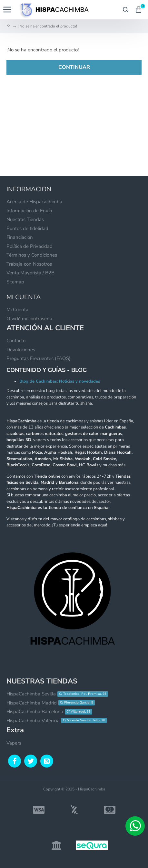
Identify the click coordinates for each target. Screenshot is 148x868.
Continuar (74, 67)
